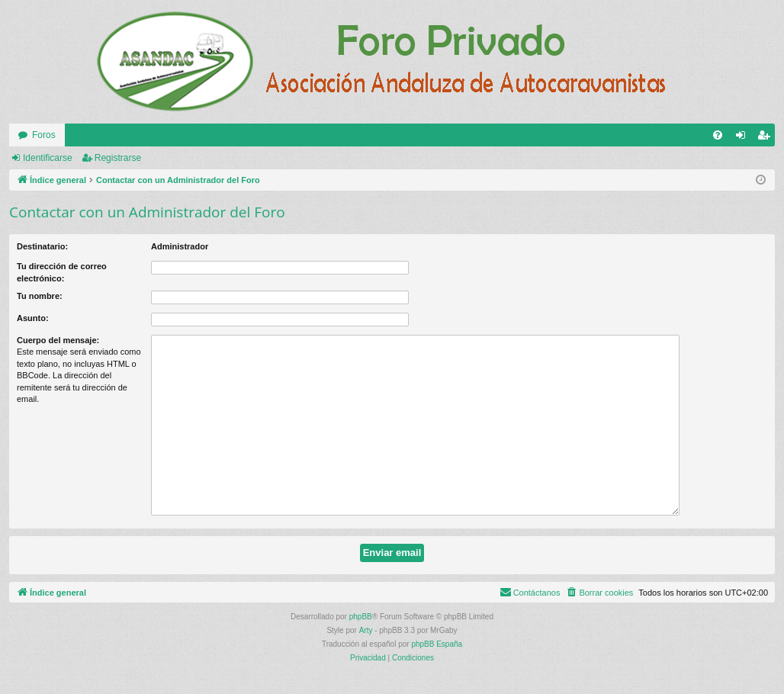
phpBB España (437, 644)
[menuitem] (718, 135)
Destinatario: (42, 246)
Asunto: (33, 318)
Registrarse (118, 158)
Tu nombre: (40, 296)
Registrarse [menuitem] (767, 138)
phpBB (361, 617)
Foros (44, 135)
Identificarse (48, 158)
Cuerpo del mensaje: (58, 340)
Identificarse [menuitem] (744, 138)
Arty (366, 630)
